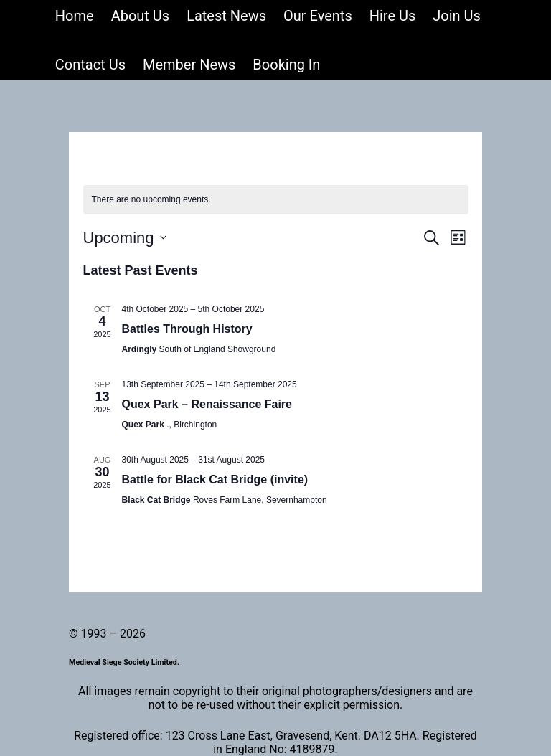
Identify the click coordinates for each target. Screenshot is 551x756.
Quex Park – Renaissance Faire (207, 404)
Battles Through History (187, 329)
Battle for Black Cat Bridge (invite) (215, 479)
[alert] (276, 200)
